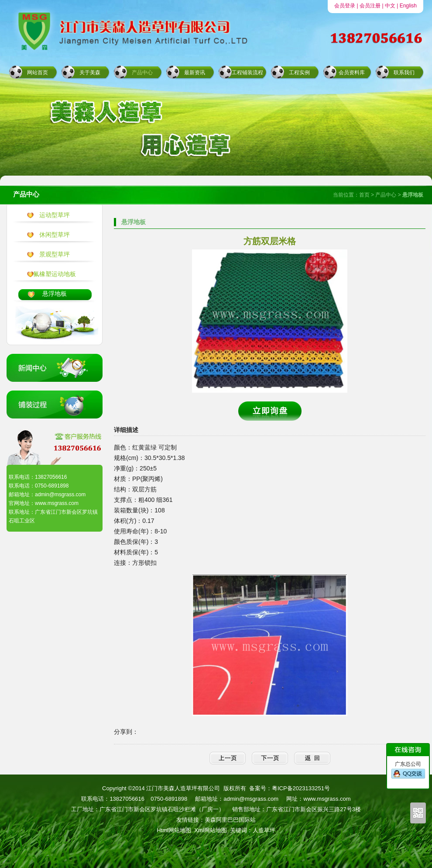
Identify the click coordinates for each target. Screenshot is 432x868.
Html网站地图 (174, 830)
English (408, 6)
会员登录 (345, 6)
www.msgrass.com (327, 799)
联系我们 (404, 73)
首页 (364, 195)
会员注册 (370, 6)
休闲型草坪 (55, 235)
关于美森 (90, 73)
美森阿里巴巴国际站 (230, 820)
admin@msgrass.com (251, 799)
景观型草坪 (55, 254)
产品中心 (142, 73)
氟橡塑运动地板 (55, 274)
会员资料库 (352, 73)
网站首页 (38, 73)
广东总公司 (408, 770)
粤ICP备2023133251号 (301, 788)
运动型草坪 (55, 215)
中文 (390, 6)
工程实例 (299, 73)
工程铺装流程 (247, 73)
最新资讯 (195, 73)
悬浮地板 (55, 294)
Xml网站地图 (210, 830)
